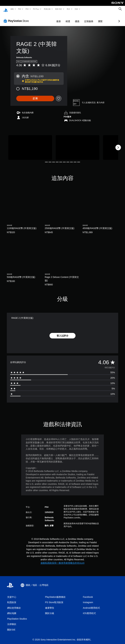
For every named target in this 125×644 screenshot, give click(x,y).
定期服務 (71, 18)
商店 (68, 9)
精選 (51, 18)
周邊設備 (47, 9)
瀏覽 (83, 18)
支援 (76, 9)
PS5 (20, 9)
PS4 (27, 9)
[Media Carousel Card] (30, 144)
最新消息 (59, 9)
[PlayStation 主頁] (6, 9)
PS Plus (36, 9)
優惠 (60, 18)
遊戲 (12, 9)
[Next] (118, 144)
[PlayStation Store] (17, 18)
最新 (41, 18)
